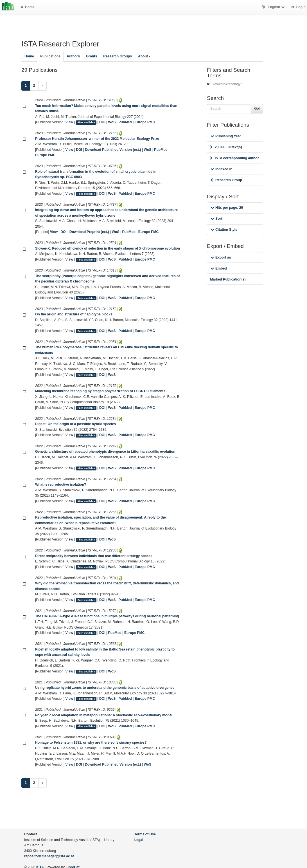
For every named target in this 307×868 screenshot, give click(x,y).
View (69, 122)
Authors (73, 56)
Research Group (226, 180)
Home (27, 7)
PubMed (125, 122)
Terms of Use (145, 834)
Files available (86, 122)
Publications (50, 56)
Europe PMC (145, 122)
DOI (102, 122)
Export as (221, 257)
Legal (139, 840)
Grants (92, 56)
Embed (219, 268)
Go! (257, 109)
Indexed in (221, 169)
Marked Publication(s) (228, 279)
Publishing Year (226, 136)
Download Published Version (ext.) (113, 150)
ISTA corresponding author (234, 158)
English (274, 7)
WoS (112, 122)
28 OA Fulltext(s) (226, 147)
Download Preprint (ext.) (89, 232)
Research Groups (118, 56)
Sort (216, 219)
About (144, 56)
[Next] (43, 86)
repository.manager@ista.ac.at (49, 856)
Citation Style (224, 230)
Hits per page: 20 (227, 208)
